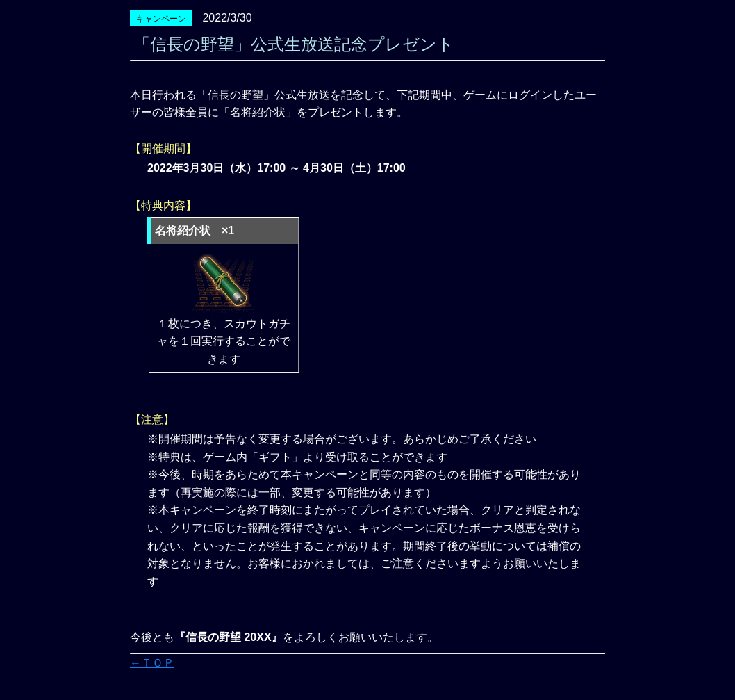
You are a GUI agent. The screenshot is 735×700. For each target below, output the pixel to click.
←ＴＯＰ (152, 663)
